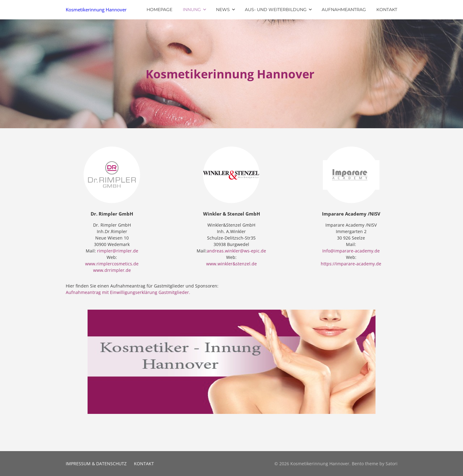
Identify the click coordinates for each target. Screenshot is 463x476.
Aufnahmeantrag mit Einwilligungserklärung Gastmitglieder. (128, 292)
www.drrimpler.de (112, 270)
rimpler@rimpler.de (118, 251)
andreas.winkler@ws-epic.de (236, 251)
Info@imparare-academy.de (351, 251)
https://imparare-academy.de (351, 264)
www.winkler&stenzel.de (231, 264)
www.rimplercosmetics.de (112, 264)
